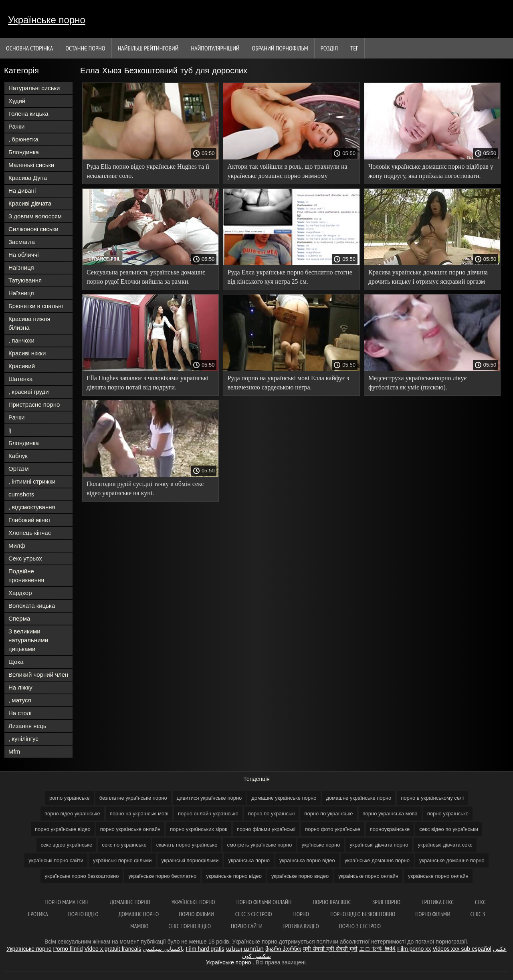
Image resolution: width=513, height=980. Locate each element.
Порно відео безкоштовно (363, 914)
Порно (302, 914)
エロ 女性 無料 (378, 949)
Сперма (19, 618)
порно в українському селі (432, 798)
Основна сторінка (29, 48)
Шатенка (20, 379)
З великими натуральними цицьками (28, 640)
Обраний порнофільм (280, 48)
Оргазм (19, 469)
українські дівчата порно (379, 845)
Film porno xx (414, 949)
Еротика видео (301, 926)
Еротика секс (438, 902)
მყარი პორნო (283, 949)
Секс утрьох (25, 558)
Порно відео (83, 914)
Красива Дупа (28, 178)
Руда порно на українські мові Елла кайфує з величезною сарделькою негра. (288, 383)
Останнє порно (85, 48)
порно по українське (328, 814)
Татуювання (25, 280)
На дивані (22, 191)
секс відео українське (66, 845)
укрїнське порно (321, 845)
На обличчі (24, 255)
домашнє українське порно (284, 798)
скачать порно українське (187, 845)
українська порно (249, 860)
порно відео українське (72, 814)
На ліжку (20, 687)
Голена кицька (28, 114)
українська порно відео (307, 860)
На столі (20, 713)
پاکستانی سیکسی (163, 949)
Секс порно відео (190, 926)
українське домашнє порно (377, 860)
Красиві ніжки (27, 353)
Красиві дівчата (30, 203)
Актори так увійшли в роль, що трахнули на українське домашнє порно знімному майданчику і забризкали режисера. (287, 172)
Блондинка (24, 152)
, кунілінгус (23, 739)
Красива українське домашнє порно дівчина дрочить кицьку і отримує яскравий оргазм (428, 277)
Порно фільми (197, 914)
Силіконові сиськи (33, 229)
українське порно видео (300, 876)
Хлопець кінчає (30, 533)
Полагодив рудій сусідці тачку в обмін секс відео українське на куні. (145, 488)
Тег (354, 48)
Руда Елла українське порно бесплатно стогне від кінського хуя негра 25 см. (290, 277)
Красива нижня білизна (29, 323)
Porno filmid (68, 949)
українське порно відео (234, 876)
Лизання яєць (27, 726)
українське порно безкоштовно (82, 876)
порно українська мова (390, 814)
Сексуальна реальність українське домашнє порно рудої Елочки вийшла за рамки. (146, 277)
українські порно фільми (122, 860)
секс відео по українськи (449, 829)
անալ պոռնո (245, 949)
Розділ (329, 48)
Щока (16, 662)
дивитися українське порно (209, 798)
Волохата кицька (32, 606)
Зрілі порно (387, 902)
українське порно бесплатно (162, 876)
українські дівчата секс (445, 845)
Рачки (16, 126)
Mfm (14, 751)
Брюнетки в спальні (36, 306)
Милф (17, 545)
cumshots (21, 494)
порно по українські (272, 814)
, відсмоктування (32, 507)
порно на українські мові (139, 814)
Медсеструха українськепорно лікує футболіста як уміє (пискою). (418, 383)
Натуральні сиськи (34, 88)
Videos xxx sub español (462, 949)
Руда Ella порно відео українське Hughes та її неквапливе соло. (148, 171)
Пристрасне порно (34, 404)
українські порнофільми (190, 860)
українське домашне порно (452, 860)
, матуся (20, 700)
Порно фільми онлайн (265, 902)
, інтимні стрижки (32, 481)
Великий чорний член (38, 675)
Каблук (18, 456)
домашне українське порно (359, 798)
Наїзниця (21, 267)
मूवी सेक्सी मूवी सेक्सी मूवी (330, 949)
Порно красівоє (332, 902)
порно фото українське (333, 829)
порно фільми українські (266, 829)
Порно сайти (247, 926)
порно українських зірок (198, 829)
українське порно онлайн (438, 876)
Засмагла (22, 242)
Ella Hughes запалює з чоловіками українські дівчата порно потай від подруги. (147, 383)
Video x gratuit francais (113, 949)
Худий (17, 101)
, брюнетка (23, 139)
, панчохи (21, 340)
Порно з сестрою (360, 926)
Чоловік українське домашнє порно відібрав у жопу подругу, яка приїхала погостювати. (431, 171)
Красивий (22, 366)
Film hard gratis (205, 949)
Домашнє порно (131, 902)
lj (10, 430)
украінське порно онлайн (368, 876)
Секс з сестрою (254, 914)
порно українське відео (63, 829)
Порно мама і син (68, 902)
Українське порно (47, 20)
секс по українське (124, 845)
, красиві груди (29, 392)
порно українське (448, 814)
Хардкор (20, 593)
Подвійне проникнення (26, 576)
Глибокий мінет (29, 520)
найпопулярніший (215, 48)
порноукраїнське (390, 829)
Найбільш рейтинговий (148, 48)
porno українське (70, 798)
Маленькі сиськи (31, 165)
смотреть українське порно (259, 845)
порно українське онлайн (130, 829)
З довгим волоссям (35, 216)
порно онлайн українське (208, 814)
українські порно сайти (56, 860)
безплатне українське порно (133, 798)
